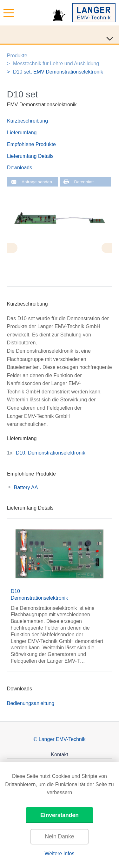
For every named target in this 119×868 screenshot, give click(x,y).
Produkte (17, 56)
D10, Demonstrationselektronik (51, 453)
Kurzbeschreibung (27, 121)
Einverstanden (60, 815)
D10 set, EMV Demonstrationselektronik (58, 72)
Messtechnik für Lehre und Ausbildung (56, 64)
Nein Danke (60, 836)
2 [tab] (109, 289)
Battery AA (26, 487)
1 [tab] (102, 289)
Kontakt (59, 755)
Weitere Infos (60, 854)
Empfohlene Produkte (31, 144)
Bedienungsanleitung (31, 703)
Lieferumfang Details (30, 156)
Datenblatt (84, 182)
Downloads (20, 168)
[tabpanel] (60, 218)
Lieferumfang (22, 133)
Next (107, 248)
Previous (12, 248)
